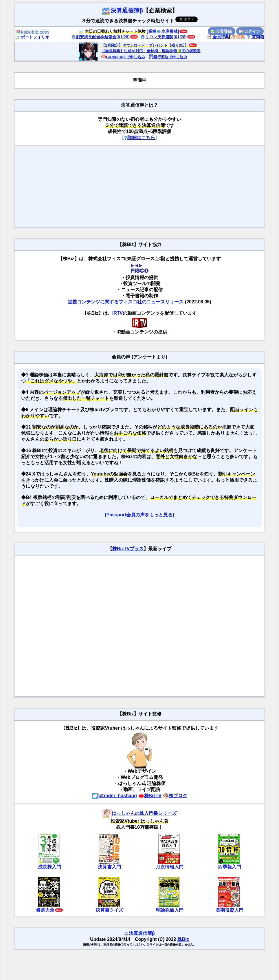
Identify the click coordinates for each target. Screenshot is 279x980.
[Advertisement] (139, 187)
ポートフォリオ (32, 37)
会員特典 (218, 37)
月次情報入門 (170, 867)
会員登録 (221, 31)
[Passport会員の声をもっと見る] (139, 515)
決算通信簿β (122, 10)
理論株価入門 (170, 910)
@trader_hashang (115, 796)
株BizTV (150, 796)
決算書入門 (109, 867)
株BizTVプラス (128, 549)
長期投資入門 (230, 910)
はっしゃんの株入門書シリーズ (139, 813)
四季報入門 (230, 867)
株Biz (183, 939)
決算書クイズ (109, 910)
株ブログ (175, 796)
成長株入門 (49, 867)
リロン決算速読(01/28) (164, 37)
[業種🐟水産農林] (163, 31)
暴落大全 (45, 910)
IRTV (118, 313)
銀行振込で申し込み (168, 57)
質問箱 (255, 37)
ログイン (250, 31)
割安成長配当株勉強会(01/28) (100, 37)
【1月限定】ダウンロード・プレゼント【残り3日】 (145, 45)
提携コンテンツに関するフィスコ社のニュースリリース (126, 302)
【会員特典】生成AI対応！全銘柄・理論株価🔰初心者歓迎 (151, 51)
